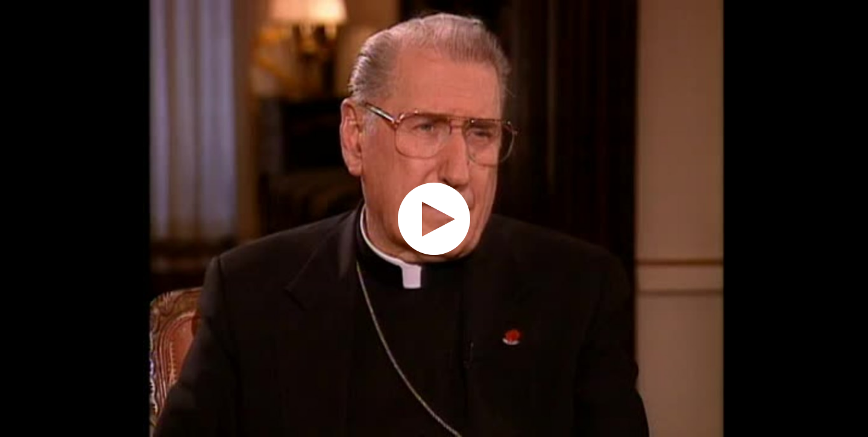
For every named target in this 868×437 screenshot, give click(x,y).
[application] (434, 218)
